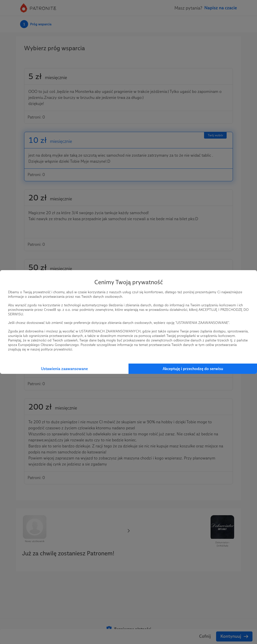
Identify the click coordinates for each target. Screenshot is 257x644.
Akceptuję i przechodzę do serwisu (193, 369)
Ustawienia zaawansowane (64, 369)
